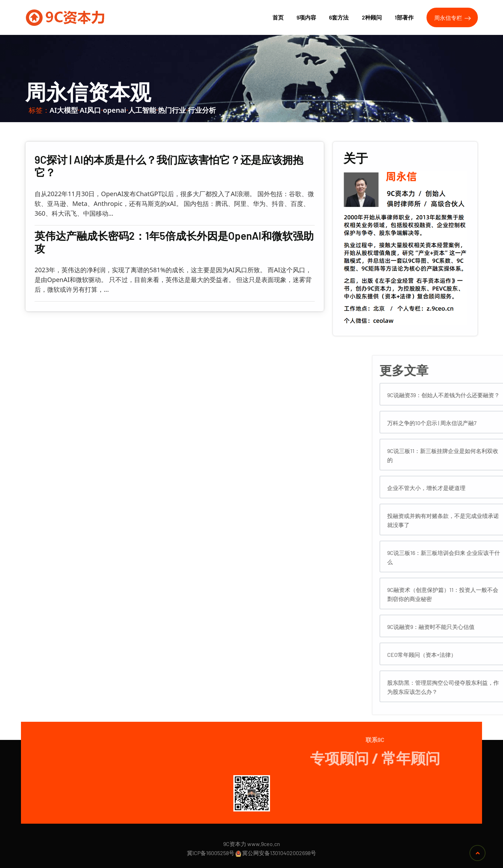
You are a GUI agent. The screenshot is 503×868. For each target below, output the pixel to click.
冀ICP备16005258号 (211, 853)
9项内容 (306, 17)
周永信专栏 (453, 18)
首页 (278, 17)
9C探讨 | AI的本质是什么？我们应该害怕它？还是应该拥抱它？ (169, 166)
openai (115, 110)
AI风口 (90, 110)
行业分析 (202, 110)
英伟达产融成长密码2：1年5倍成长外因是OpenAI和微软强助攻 (174, 242)
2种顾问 (372, 17)
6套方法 (339, 17)
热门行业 (172, 110)
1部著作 (404, 17)
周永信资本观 (88, 92)
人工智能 (142, 110)
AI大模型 (64, 110)
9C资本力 (235, 844)
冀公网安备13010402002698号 (279, 853)
